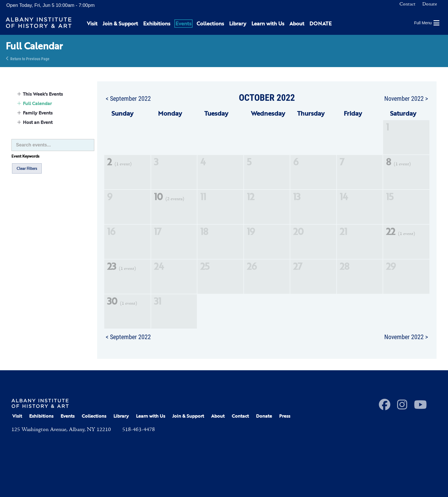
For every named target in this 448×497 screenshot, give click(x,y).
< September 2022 (128, 98)
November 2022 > (406, 98)
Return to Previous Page (30, 58)
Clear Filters (27, 168)
